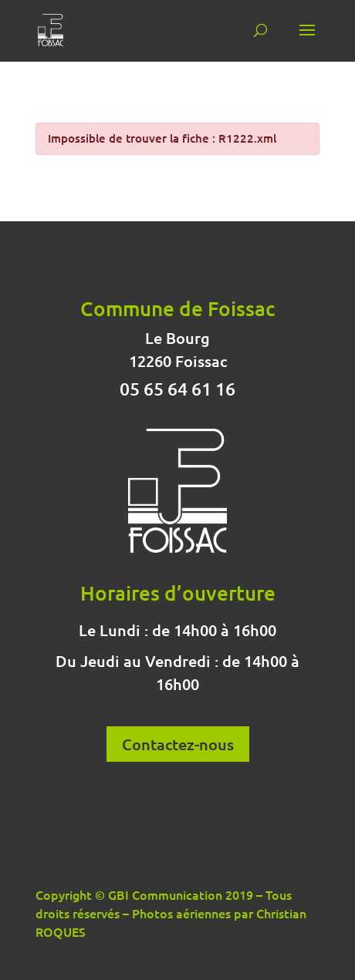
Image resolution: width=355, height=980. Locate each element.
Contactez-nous (178, 744)
